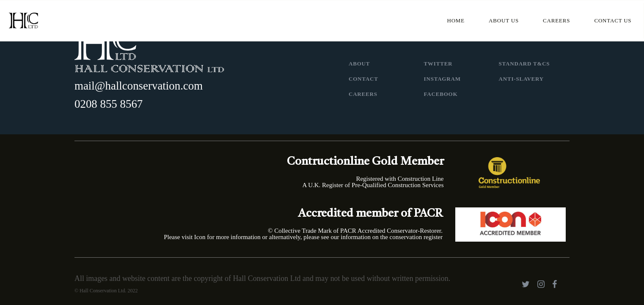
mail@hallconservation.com (139, 86)
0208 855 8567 (109, 104)
